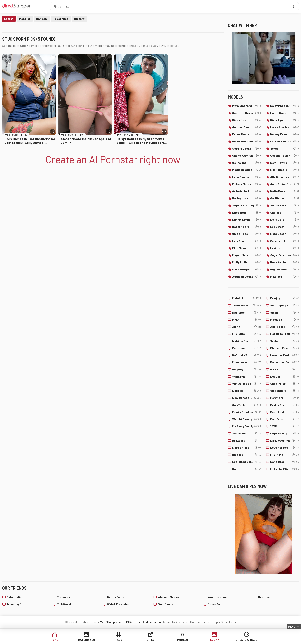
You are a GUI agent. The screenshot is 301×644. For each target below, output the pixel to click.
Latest (9, 19)
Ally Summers (285, 177)
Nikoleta (285, 277)
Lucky (215, 640)
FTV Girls (247, 334)
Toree (285, 149)
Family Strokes (247, 412)
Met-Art (247, 298)
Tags (119, 640)
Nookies (285, 320)
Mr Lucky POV (285, 469)
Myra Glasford (247, 106)
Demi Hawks (285, 163)
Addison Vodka (247, 277)
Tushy (285, 341)
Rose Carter (285, 262)
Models (183, 640)
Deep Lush (285, 412)
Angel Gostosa (285, 255)
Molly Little (247, 262)
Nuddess (264, 597)
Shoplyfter (285, 384)
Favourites (61, 19)
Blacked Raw (285, 348)
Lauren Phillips (285, 141)
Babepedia (14, 597)
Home (55, 640)
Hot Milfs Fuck (285, 334)
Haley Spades (285, 127)
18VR (285, 426)
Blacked (247, 455)
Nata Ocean (285, 234)
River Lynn (285, 120)
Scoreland (247, 433)
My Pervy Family (247, 426)
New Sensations (247, 398)
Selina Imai (247, 163)
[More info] (52, 131)
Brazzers (247, 440)
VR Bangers (285, 391)
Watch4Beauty (247, 419)
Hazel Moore (247, 227)
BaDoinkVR (247, 355)
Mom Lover (247, 362)
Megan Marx (247, 255)
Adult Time (285, 327)
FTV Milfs (285, 455)
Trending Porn (16, 604)
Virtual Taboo (247, 384)
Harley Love (247, 198)
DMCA (128, 622)
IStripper (247, 312)
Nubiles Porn (247, 341)
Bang (247, 469)
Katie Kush (285, 191)
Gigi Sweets (285, 269)
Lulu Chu (247, 241)
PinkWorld (64, 604)
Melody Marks (247, 184)
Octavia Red (247, 191)
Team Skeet (247, 305)
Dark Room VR (285, 440)
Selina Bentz (285, 205)
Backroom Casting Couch (285, 362)
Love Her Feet (285, 355)
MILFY (285, 369)
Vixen (285, 312)
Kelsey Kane (285, 134)
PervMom (285, 398)
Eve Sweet (285, 227)
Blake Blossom (247, 141)
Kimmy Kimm (247, 220)
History (79, 19)
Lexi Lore (285, 248)
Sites (151, 640)
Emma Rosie (247, 134)
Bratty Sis (285, 405)
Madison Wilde (247, 170)
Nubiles (247, 391)
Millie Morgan (247, 269)
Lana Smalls (247, 177)
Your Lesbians (218, 597)
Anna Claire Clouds (285, 184)
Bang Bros (285, 462)
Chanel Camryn (247, 156)
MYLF (247, 320)
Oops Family (285, 433)
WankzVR (247, 376)
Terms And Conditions (148, 622)
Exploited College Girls (247, 462)
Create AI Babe (246, 640)
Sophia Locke (247, 149)
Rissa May (247, 120)
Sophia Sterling (247, 205)
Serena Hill (285, 241)
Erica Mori (247, 213)
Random (42, 19)
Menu (292, 627)
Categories (87, 640)
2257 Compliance (111, 622)
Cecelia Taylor (285, 156)
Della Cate (285, 220)
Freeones (63, 597)
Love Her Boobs (285, 448)
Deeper (285, 376)
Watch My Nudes (118, 604)
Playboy (247, 369)
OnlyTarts (247, 405)
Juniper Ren (247, 127)
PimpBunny (165, 604)
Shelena (285, 213)
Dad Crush (285, 419)
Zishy (247, 327)
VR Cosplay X (285, 305)
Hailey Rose (285, 113)
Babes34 (214, 604)
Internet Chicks (168, 597)
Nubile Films (247, 448)
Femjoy (285, 298)
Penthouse (247, 348)
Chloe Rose (247, 234)
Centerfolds (116, 597)
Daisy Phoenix (285, 106)
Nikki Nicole (285, 170)
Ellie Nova (247, 248)
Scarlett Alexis (247, 113)
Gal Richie (285, 198)
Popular (25, 19)
